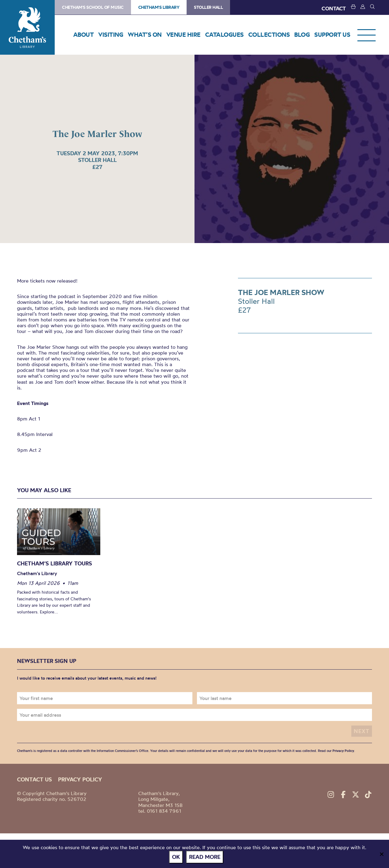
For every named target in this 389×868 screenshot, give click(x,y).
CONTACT (334, 8)
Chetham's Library (27, 27)
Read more (205, 857)
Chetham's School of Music (93, 7)
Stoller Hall (208, 7)
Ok (176, 857)
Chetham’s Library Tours (55, 563)
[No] (381, 854)
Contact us (34, 779)
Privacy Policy (343, 751)
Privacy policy (80, 779)
